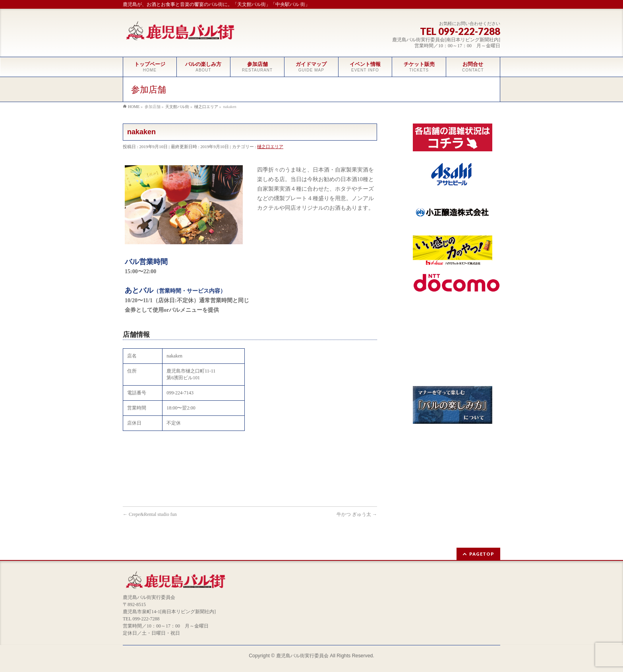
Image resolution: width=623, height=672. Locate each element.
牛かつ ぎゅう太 (357, 514)
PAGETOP (482, 554)
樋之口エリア (270, 147)
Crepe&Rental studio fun (150, 514)
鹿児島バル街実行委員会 (302, 656)
